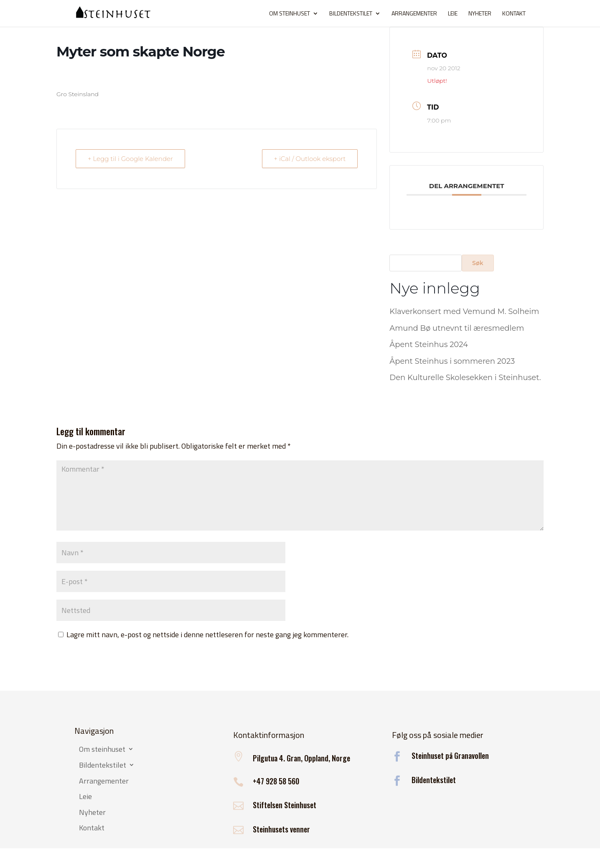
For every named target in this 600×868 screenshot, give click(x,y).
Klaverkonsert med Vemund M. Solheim (464, 311)
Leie (453, 14)
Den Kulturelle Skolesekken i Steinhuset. (465, 378)
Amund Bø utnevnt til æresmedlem (457, 328)
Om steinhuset (290, 14)
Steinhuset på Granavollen (450, 756)
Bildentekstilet (351, 14)
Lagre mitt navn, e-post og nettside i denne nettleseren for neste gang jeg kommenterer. (207, 634)
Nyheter (480, 14)
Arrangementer (414, 14)
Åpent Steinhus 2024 (429, 345)
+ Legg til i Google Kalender (130, 159)
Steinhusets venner (281, 829)
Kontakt (514, 14)
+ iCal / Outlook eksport (310, 159)
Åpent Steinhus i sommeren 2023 (452, 361)
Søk (478, 263)
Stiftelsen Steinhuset (285, 805)
